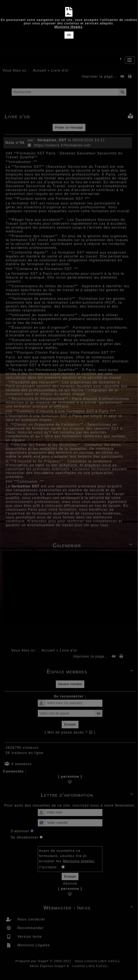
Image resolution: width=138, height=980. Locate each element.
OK (69, 35)
